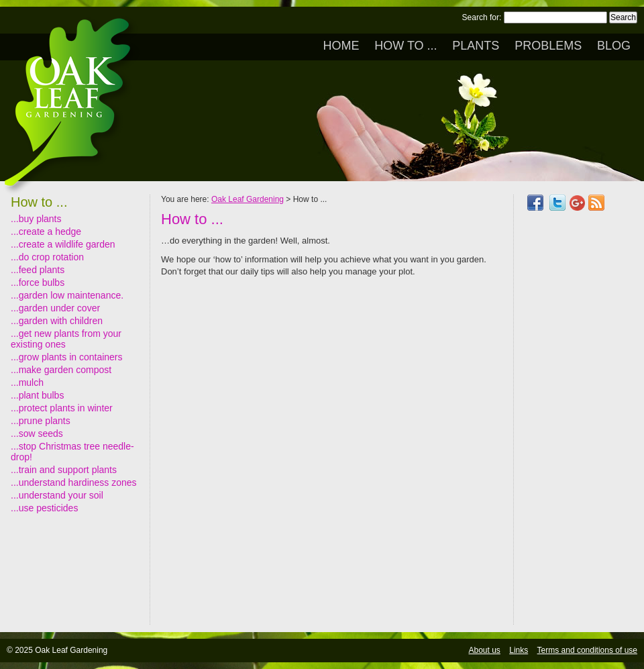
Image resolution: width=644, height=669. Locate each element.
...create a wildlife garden (63, 244)
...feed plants (38, 270)
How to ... (406, 46)
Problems (548, 46)
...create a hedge (46, 231)
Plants (476, 46)
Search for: (482, 17)
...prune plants (41, 421)
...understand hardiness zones (74, 482)
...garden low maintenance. (67, 295)
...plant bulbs (37, 395)
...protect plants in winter (62, 408)
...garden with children (57, 321)
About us (485, 650)
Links (519, 650)
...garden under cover (55, 308)
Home (341, 46)
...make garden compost (61, 370)
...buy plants (36, 219)
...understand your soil (57, 495)
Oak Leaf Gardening (248, 199)
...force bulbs (38, 282)
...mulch (27, 382)
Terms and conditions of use (587, 650)
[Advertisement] (579, 424)
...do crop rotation (47, 257)
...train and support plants (64, 470)
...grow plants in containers (67, 357)
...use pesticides (44, 508)
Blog (614, 46)
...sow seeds (37, 433)
